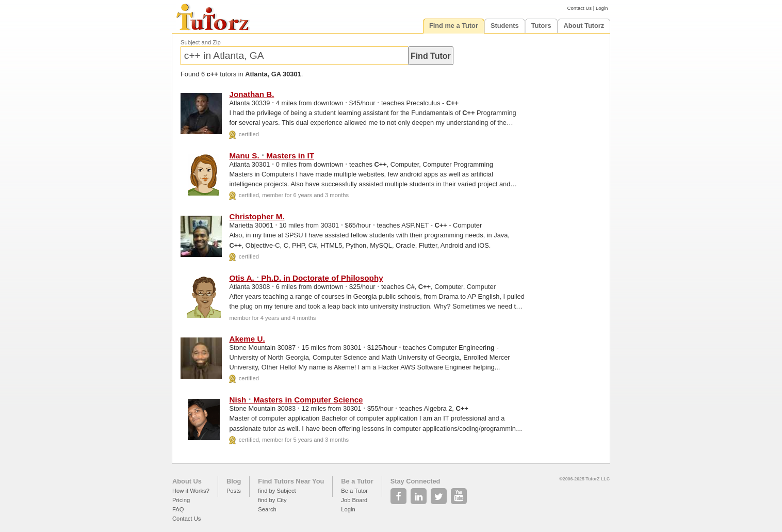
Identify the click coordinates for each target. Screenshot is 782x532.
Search (267, 509)
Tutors (541, 26)
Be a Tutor (357, 481)
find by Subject (277, 491)
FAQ (178, 509)
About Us (187, 481)
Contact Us (580, 8)
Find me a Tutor (454, 26)
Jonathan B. (251, 94)
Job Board (354, 500)
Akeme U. (247, 339)
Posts (234, 491)
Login (602, 8)
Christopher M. (257, 216)
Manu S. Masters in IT (272, 156)
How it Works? (191, 491)
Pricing (181, 500)
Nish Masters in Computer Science (296, 400)
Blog (234, 481)
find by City (272, 500)
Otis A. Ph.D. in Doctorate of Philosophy (306, 278)
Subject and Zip (201, 42)
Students (505, 26)
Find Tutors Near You (291, 481)
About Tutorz (584, 26)
